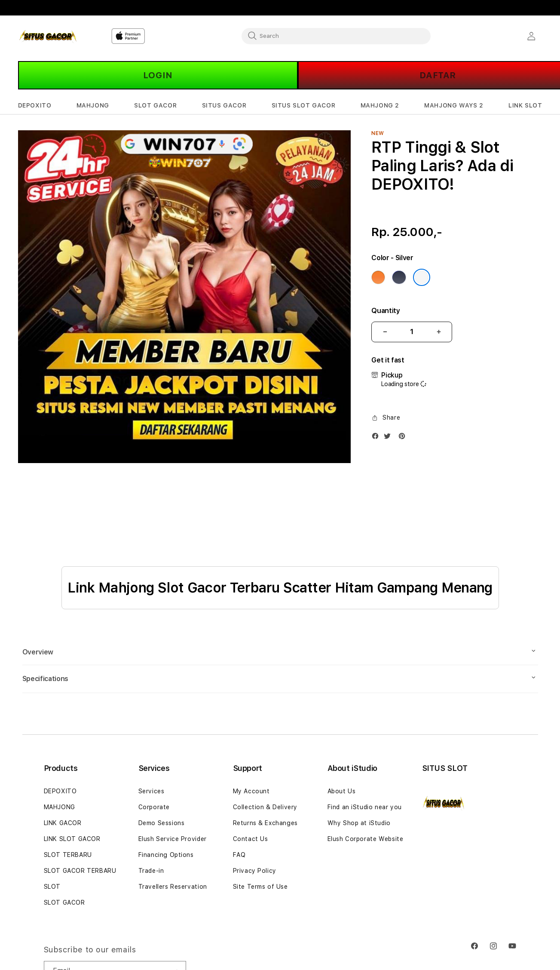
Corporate (154, 807)
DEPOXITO (60, 791)
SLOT (52, 887)
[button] (35, 106)
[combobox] (336, 36)
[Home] (48, 36)
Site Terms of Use (260, 887)
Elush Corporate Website (366, 839)
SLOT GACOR (64, 902)
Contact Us (251, 839)
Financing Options (166, 855)
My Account (251, 791)
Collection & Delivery (265, 807)
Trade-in (151, 871)
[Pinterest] (404, 438)
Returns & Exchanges (265, 823)
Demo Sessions (162, 823)
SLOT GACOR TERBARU (80, 871)
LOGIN (158, 75)
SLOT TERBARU (68, 855)
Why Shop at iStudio (359, 823)
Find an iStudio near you (365, 807)
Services (151, 791)
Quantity (386, 311)
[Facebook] (377, 438)
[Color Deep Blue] (399, 277)
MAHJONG (60, 807)
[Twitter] (389, 438)
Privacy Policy (255, 871)
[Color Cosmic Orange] (378, 277)
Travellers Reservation (173, 887)
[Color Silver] (422, 277)
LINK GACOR (63, 823)
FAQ (239, 855)
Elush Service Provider (173, 839)
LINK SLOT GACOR (72, 839)
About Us (342, 791)
